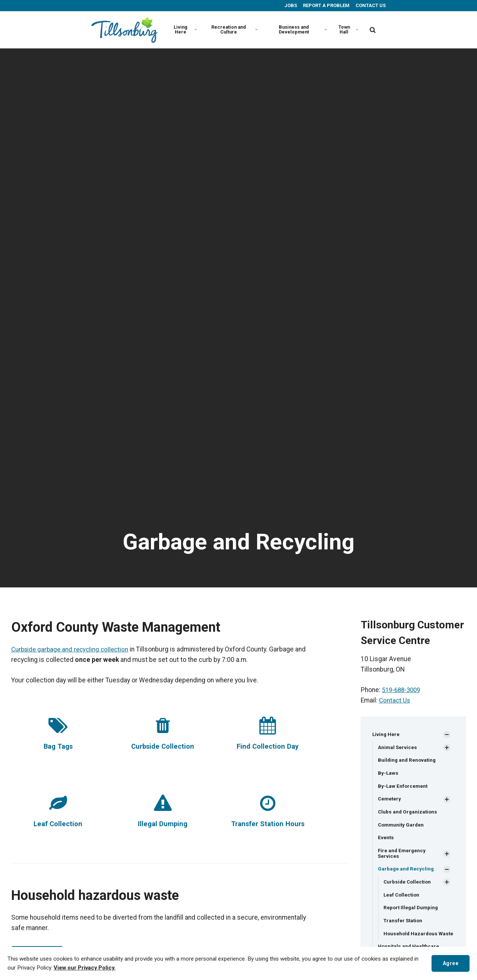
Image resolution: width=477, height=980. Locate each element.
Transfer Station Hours (268, 824)
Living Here (185, 29)
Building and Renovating (408, 761)
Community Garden (402, 827)
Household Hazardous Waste (411, 941)
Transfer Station (404, 925)
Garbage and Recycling (406, 872)
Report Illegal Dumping (412, 911)
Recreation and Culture (234, 29)
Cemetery (390, 800)
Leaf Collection (58, 824)
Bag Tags (58, 746)
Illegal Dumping (163, 824)
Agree (450, 963)
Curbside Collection (163, 746)
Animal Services (398, 748)
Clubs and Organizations (408, 814)
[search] (373, 30)
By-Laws (388, 774)
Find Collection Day (268, 746)
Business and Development (302, 29)
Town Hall (348, 29)
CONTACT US (370, 5)
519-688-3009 (403, 690)
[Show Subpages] (447, 735)
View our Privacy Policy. (86, 968)
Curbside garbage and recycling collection (72, 649)
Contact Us (395, 700)
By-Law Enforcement (403, 787)
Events (386, 840)
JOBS (290, 5)
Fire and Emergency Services (402, 856)
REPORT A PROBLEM (326, 5)
